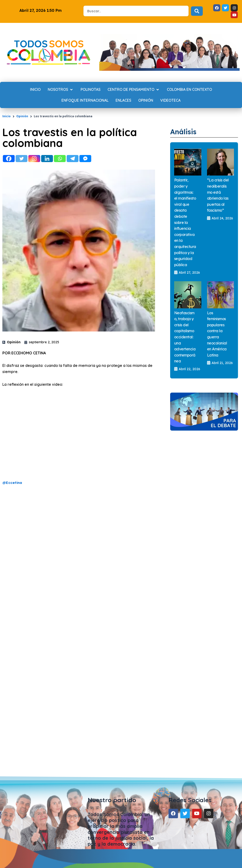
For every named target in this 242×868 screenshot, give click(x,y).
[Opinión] (146, 101)
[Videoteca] (170, 101)
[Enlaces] (123, 101)
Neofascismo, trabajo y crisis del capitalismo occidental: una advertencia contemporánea (185, 337)
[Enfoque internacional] (85, 101)
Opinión (22, 116)
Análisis (185, 131)
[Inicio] (35, 90)
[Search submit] (197, 11)
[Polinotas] (91, 90)
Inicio (6, 116)
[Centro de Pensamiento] (134, 90)
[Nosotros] (61, 90)
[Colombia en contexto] (189, 90)
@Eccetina (13, 482)
